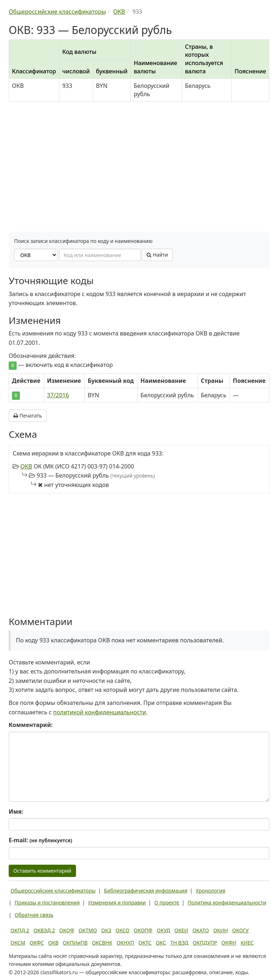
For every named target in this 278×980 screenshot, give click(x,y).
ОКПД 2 (20, 930)
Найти (157, 255)
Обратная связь (34, 915)
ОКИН (220, 930)
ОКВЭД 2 (44, 930)
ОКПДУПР (205, 943)
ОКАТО (201, 930)
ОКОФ (67, 930)
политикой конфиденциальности (100, 712)
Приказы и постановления (47, 902)
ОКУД (163, 930)
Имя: (16, 812)
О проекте (167, 902)
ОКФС (37, 943)
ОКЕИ (181, 930)
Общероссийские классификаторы (53, 891)
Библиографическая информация (146, 891)
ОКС (161, 943)
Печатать (28, 416)
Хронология (210, 891)
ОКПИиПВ (75, 943)
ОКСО (122, 930)
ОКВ (26, 466)
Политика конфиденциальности (227, 902)
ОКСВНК (102, 943)
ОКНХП (125, 943)
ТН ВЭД (180, 943)
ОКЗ (106, 930)
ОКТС (145, 943)
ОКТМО (88, 930)
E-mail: (40, 840)
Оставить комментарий (42, 871)
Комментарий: (31, 725)
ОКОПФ (143, 930)
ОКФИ (229, 943)
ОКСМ (18, 943)
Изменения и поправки (117, 902)
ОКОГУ (241, 930)
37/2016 (58, 395)
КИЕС (247, 943)
